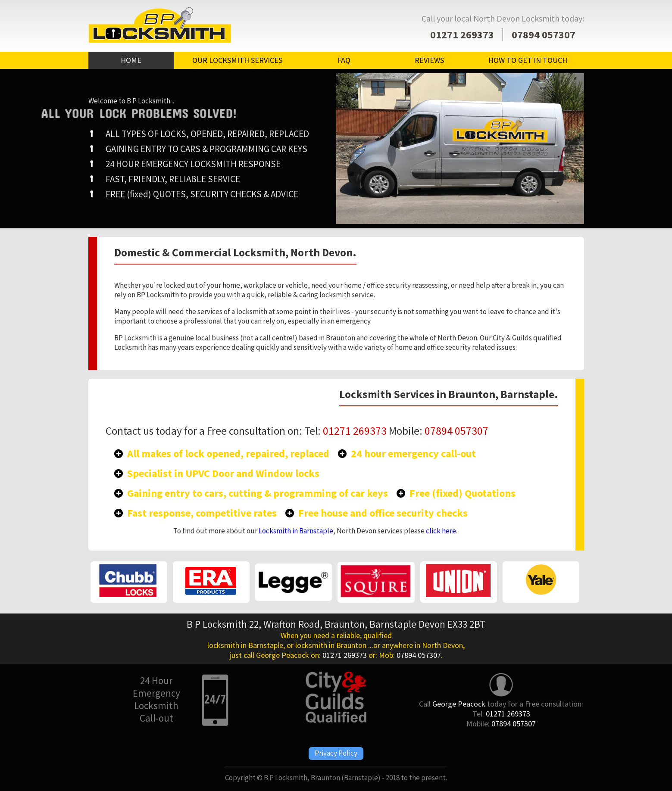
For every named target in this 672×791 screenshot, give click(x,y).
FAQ (344, 60)
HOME (131, 60)
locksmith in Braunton (331, 645)
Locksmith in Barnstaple (296, 531)
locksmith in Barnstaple (245, 645)
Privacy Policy (336, 753)
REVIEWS (429, 60)
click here (441, 531)
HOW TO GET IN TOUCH (528, 60)
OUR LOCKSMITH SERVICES (237, 60)
